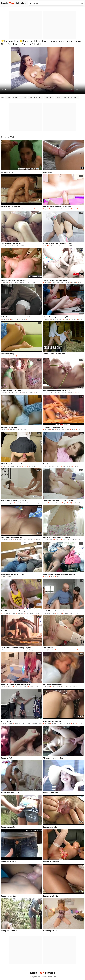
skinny (25, 393)
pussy (25, 429)
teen (41, 97)
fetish (75, 687)
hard (32, 209)
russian (37, 540)
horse (46, 356)
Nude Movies (14, 3)
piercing (66, 97)
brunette (28, 282)
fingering (25, 209)
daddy (73, 429)
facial (67, 282)
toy (79, 540)
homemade (49, 97)
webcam (63, 393)
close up (38, 209)
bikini (57, 393)
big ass (58, 97)
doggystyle (55, 319)
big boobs (75, 97)
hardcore (5, 209)
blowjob (47, 319)
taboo (24, 319)
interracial (52, 245)
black (64, 245)
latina (80, 282)
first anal (76, 466)
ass (35, 97)
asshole (73, 282)
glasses (24, 245)
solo (64, 540)
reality (22, 282)
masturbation (77, 503)
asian (8, 97)
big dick (11, 503)
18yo (32, 613)
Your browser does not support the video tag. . (42, 71)
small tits (61, 209)
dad (9, 576)
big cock (23, 97)
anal (30, 97)
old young (24, 650)
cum (53, 282)
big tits (15, 97)
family (79, 429)
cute (18, 245)
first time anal (67, 466)
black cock (71, 245)
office (29, 319)
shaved (74, 209)
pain (59, 245)
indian (46, 576)
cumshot (47, 282)
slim (21, 503)
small (74, 540)
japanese (71, 393)
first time (52, 466)
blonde (19, 429)
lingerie (58, 503)
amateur (13, 209)
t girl (11, 282)
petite (68, 209)
